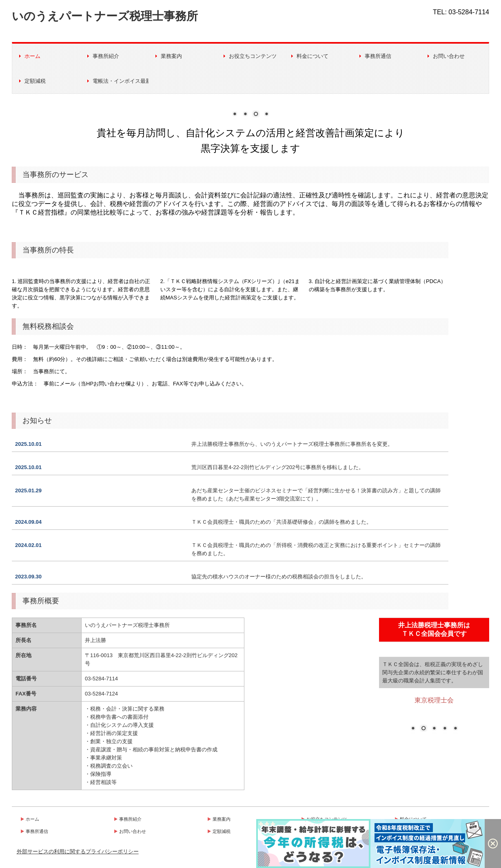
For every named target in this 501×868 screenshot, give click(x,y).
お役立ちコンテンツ (253, 56)
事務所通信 (378, 56)
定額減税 (35, 81)
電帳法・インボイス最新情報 (121, 81)
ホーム (32, 56)
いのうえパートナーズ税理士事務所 (105, 16)
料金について (313, 56)
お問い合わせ (449, 56)
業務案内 (171, 56)
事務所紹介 (106, 56)
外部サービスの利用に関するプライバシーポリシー (78, 851)
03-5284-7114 (469, 12)
